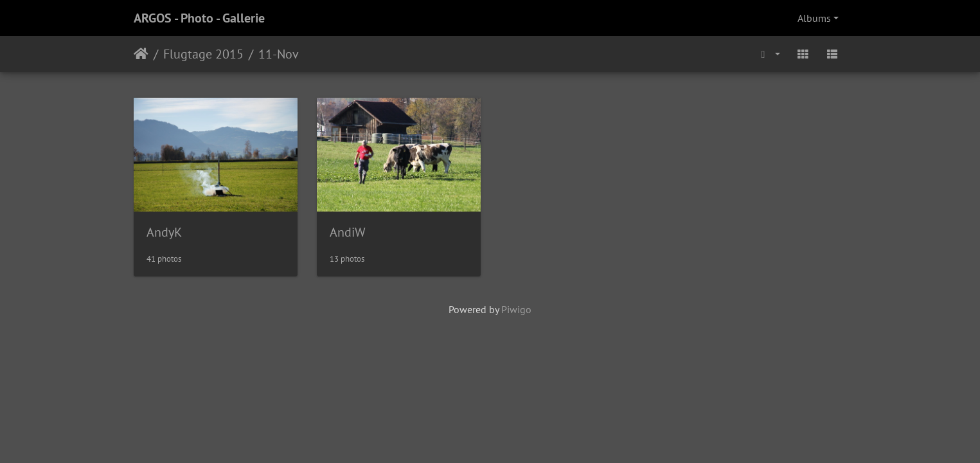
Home (141, 54)
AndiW (348, 232)
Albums (814, 18)
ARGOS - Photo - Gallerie (199, 18)
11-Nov (279, 54)
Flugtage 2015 (203, 54)
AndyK (164, 232)
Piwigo (516, 309)
